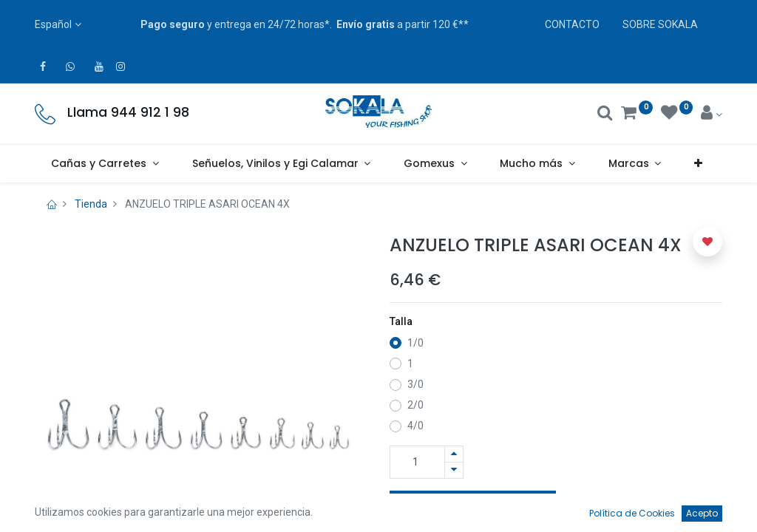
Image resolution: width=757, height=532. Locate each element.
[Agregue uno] (454, 454)
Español (53, 24)
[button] (699, 164)
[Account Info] (712, 115)
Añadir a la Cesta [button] (473, 507)
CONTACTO (572, 24)
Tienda (91, 204)
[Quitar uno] (454, 470)
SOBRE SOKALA (660, 24)
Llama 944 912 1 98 (128, 112)
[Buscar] (605, 115)
